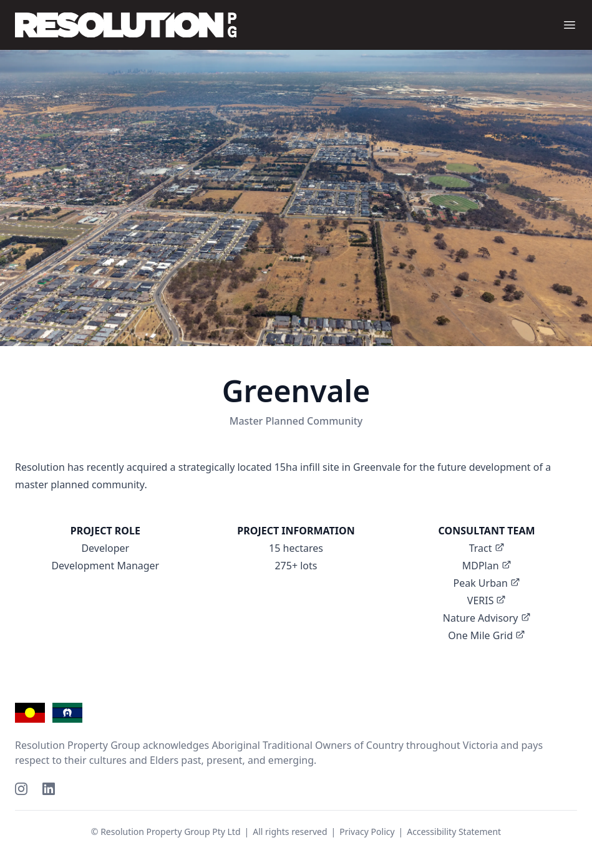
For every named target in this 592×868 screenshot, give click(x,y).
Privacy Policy (367, 832)
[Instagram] (21, 789)
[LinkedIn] (49, 789)
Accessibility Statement (454, 832)
